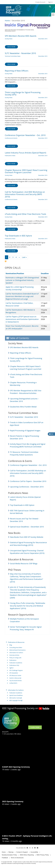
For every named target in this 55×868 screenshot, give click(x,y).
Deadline (45, 273)
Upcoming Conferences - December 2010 (27, 487)
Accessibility (34, 852)
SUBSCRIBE (35, 727)
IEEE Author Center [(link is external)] (15, 698)
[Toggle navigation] (53, 15)
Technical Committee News (13, 56)
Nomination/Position (16, 273)
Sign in (50, 2)
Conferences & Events (11, 138)
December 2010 (43, 39)
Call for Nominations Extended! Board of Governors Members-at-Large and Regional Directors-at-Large (22, 296)
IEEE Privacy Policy (43, 855)
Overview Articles (14, 655)
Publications (13, 660)
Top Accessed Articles (16, 681)
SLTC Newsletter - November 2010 (24, 417)
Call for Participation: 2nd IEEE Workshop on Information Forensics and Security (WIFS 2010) (28, 473)
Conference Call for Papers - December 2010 (28, 481)
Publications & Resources (16, 642)
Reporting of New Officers (21, 353)
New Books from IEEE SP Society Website (27, 537)
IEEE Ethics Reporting (27, 855)
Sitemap (11, 852)
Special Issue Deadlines (16, 695)
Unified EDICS (13, 683)
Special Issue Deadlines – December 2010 (27, 527)
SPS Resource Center (15, 675)
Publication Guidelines (16, 663)
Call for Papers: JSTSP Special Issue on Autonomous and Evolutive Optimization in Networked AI (22, 319)
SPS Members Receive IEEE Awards (24, 347)
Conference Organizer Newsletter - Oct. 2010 (28, 465)
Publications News (10, 156)
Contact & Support (22, 852)
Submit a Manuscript (15, 678)
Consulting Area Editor (16, 647)
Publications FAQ (14, 665)
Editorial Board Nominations (17, 650)
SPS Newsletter (14, 673)
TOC (51, 434)
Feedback (5, 858)
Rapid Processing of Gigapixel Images (25, 431)
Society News (9, 39)
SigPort (11, 668)
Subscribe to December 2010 (6, 261)
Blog (11, 645)
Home (7, 21)
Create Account (40, 2)
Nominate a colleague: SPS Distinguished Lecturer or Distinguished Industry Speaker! (22, 280)
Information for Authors (16, 653)
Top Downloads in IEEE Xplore (22, 505)
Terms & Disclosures (17, 858)
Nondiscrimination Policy (9, 855)
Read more (11, 47)
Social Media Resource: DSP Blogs (24, 564)
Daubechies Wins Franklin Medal (23, 407)
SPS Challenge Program (16, 670)
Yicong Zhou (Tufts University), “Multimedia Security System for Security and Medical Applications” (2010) (27, 606)
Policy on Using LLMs (15, 658)
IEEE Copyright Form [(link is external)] (16, 700)
